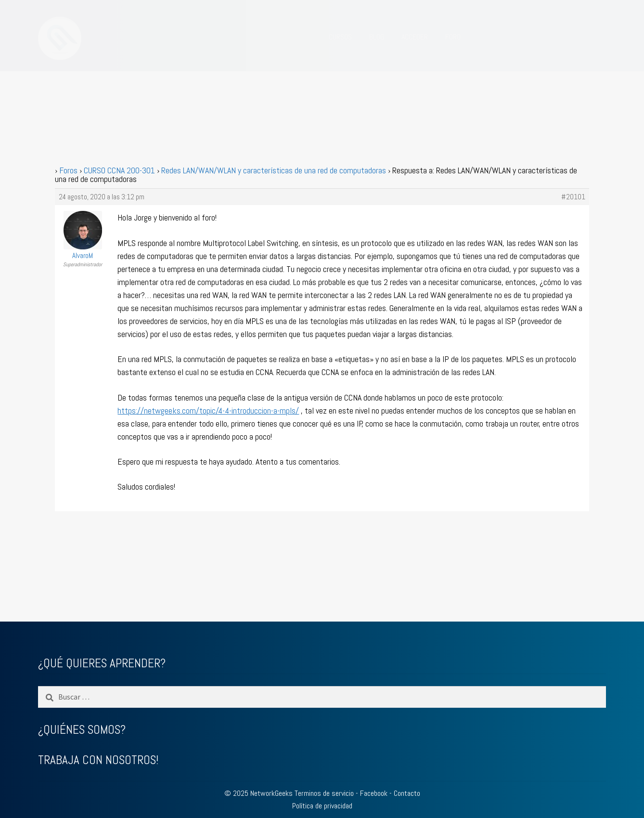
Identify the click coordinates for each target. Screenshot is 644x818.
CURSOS (340, 37)
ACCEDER (415, 37)
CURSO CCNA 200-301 (119, 170)
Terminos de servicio (324, 793)
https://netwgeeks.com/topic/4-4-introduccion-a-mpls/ (208, 410)
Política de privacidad (322, 806)
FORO (453, 37)
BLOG (377, 37)
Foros (68, 170)
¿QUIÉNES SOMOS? (82, 730)
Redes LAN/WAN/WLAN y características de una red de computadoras (274, 170)
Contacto (407, 793)
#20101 (573, 197)
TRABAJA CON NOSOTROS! (98, 760)
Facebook (374, 793)
